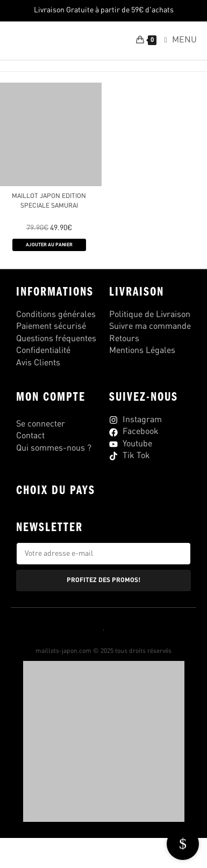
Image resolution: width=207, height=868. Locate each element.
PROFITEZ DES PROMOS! (103, 580)
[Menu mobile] (177, 41)
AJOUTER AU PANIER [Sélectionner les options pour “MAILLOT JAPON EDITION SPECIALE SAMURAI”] (49, 245)
